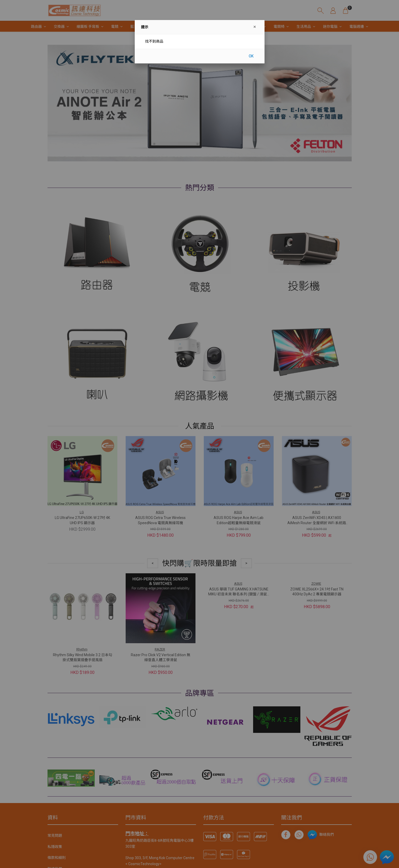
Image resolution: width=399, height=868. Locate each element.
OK (251, 56)
